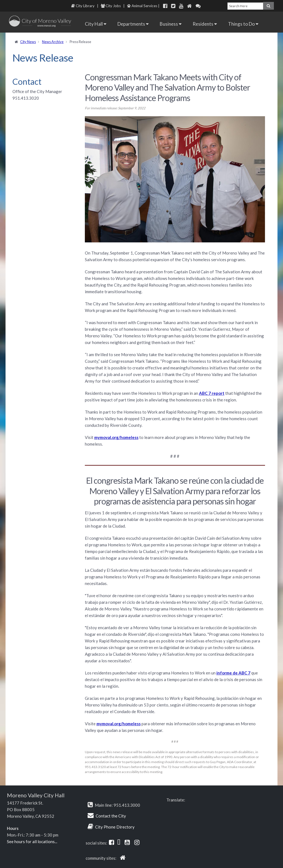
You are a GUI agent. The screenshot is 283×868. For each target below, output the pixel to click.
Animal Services (142, 6)
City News (28, 42)
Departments (133, 24)
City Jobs (111, 6)
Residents (205, 24)
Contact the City (111, 816)
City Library (83, 6)
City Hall (96, 24)
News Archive (53, 42)
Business (171, 24)
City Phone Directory (115, 827)
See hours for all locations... (32, 841)
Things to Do (243, 24)
